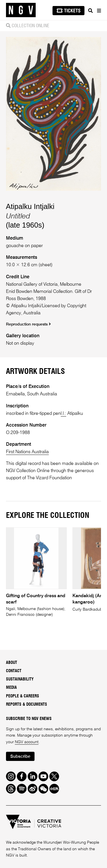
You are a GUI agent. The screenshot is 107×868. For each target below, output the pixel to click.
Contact (14, 671)
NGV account (27, 742)
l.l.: (63, 414)
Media (11, 688)
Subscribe (20, 756)
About (12, 663)
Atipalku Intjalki (30, 206)
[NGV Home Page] (21, 10)
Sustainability (20, 679)
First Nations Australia (27, 452)
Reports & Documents (27, 705)
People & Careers (23, 696)
